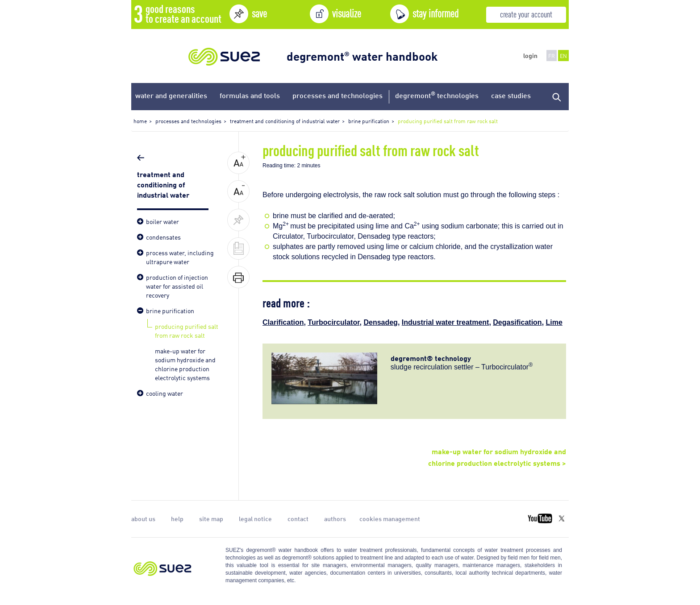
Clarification (283, 322)
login (530, 55)
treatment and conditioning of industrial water (164, 184)
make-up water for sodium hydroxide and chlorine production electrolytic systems (185, 364)
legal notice (255, 518)
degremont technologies (437, 95)
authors (335, 518)
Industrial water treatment (446, 322)
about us (143, 518)
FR (552, 56)
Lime (554, 322)
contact (298, 518)
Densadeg (380, 322)
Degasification (517, 322)
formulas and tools (250, 95)
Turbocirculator (333, 322)
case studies (511, 95)
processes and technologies (337, 95)
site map (211, 518)
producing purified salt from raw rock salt (187, 330)
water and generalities (171, 95)
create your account (526, 14)
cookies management (390, 518)
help (177, 518)
